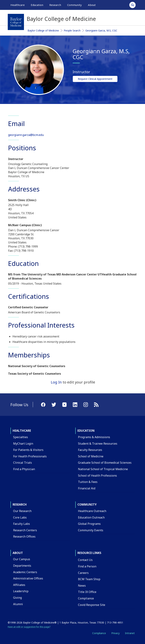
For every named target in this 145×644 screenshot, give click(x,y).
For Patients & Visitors (28, 450)
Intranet (130, 633)
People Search (72, 30)
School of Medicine (91, 456)
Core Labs (20, 517)
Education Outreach (91, 517)
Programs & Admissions (94, 437)
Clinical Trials (23, 463)
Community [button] (74, 5)
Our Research (22, 511)
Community (87, 504)
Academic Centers (25, 572)
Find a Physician (24, 469)
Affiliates (19, 585)
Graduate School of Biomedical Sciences (105, 463)
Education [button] (37, 5)
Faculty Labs (22, 524)
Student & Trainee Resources (98, 444)
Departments (22, 566)
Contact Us (85, 560)
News (82, 586)
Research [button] (55, 5)
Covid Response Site (92, 605)
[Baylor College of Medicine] (16, 22)
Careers (83, 573)
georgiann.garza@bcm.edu (26, 135)
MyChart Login (23, 444)
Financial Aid (87, 488)
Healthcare (22, 431)
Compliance (86, 598)
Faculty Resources (90, 450)
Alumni (18, 604)
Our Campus (22, 559)
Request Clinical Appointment (95, 79)
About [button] (92, 5)
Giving (17, 598)
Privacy (115, 633)
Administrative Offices (28, 578)
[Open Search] (132, 5)
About (18, 553)
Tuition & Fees (88, 482)
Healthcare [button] (18, 5)
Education (86, 431)
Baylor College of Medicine (43, 30)
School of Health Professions (97, 476)
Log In (56, 382)
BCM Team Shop (89, 579)
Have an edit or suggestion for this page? (29, 627)
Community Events (91, 530)
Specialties (21, 437)
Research (20, 504)
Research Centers (25, 530)
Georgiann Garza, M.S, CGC (101, 30)
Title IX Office (87, 592)
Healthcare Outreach (92, 511)
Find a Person (87, 566)
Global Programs (89, 524)
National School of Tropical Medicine (103, 469)
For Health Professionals (30, 456)
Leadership (21, 591)
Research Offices (24, 536)
